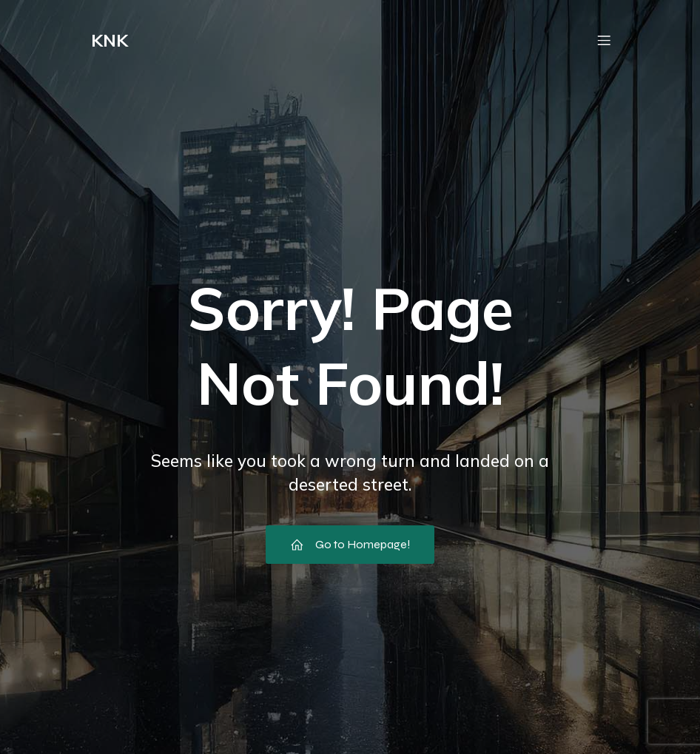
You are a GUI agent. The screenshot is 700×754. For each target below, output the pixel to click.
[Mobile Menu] (604, 41)
